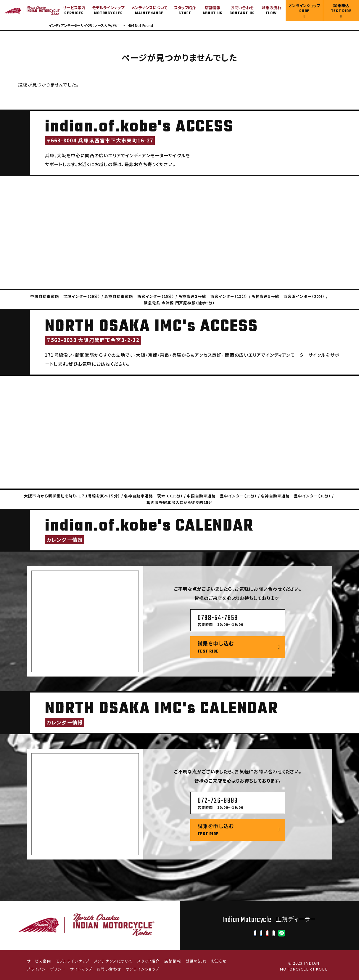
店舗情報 (173, 961)
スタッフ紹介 (149, 961)
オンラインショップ (143, 969)
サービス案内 (39, 961)
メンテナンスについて (113, 961)
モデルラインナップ (73, 961)
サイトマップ (81, 969)
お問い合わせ (109, 969)
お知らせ (219, 961)
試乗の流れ (196, 961)
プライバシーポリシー (46, 969)
